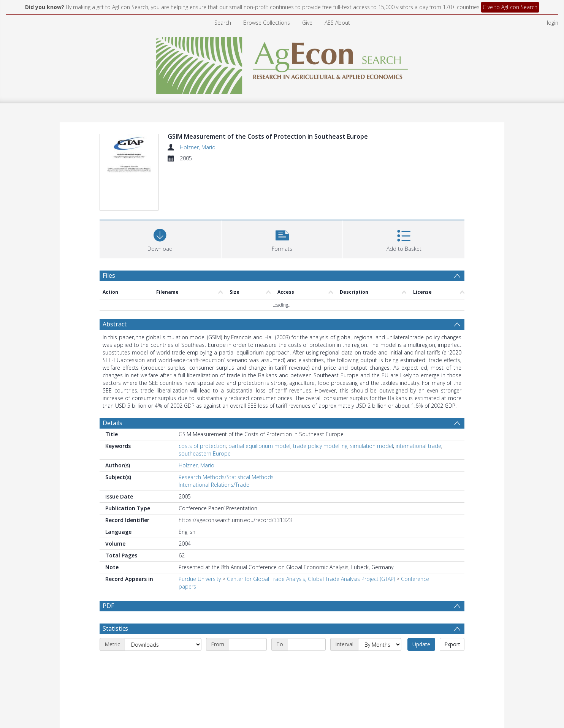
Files (109, 275)
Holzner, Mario (198, 147)
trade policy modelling (320, 446)
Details (112, 423)
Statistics (115, 628)
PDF (108, 606)
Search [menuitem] (223, 23)
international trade (418, 446)
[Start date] (248, 644)
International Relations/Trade (214, 485)
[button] (282, 238)
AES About (337, 23)
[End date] (307, 644)
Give (307, 23)
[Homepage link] (282, 63)
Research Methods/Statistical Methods (226, 477)
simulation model (372, 446)
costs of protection (202, 446)
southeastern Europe (205, 453)
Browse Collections (267, 23)
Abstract (115, 324)
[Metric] (163, 644)
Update (421, 644)
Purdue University (200, 579)
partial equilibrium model (259, 446)
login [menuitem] (553, 23)
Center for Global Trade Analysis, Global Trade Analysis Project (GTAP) (311, 579)
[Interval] (380, 644)
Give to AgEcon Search (510, 7)
